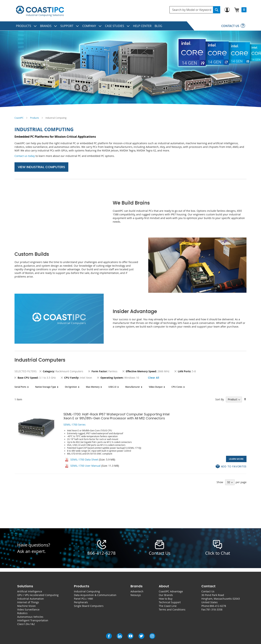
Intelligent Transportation (33, 620)
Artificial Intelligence (30, 591)
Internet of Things (28, 602)
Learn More (236, 459)
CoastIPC (19, 118)
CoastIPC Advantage (171, 591)
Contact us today (25, 156)
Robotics (22, 613)
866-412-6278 (101, 553)
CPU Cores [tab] (177, 387)
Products (35, 118)
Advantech (137, 591)
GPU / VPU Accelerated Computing (38, 595)
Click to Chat (218, 553)
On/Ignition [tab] (71, 387)
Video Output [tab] (156, 387)
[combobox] (195, 10)
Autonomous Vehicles (30, 617)
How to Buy (166, 599)
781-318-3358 (214, 609)
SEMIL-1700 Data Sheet (84, 459)
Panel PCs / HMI (83, 599)
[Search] (217, 10)
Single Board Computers (89, 606)
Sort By (220, 399)
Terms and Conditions (172, 609)
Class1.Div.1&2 (26, 624)
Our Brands (166, 595)
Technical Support (170, 602)
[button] (231, 467)
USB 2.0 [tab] (112, 387)
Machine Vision (26, 606)
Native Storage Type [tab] (46, 387)
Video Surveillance (28, 609)
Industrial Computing (87, 591)
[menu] (130, 26)
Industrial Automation (31, 599)
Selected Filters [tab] (25, 371)
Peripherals (81, 602)
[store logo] (40, 11)
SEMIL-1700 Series (74, 425)
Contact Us (208, 591)
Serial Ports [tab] (20, 387)
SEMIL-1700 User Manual (85, 466)
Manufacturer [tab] (133, 387)
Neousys (136, 595)
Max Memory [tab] (93, 387)
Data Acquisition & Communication (95, 595)
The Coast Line (168, 606)
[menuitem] (26, 26)
